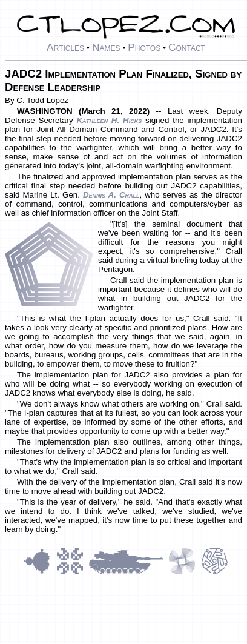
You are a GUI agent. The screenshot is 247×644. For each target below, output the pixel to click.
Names (106, 47)
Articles (65, 47)
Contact (187, 47)
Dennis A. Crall (111, 195)
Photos (144, 47)
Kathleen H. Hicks (109, 120)
